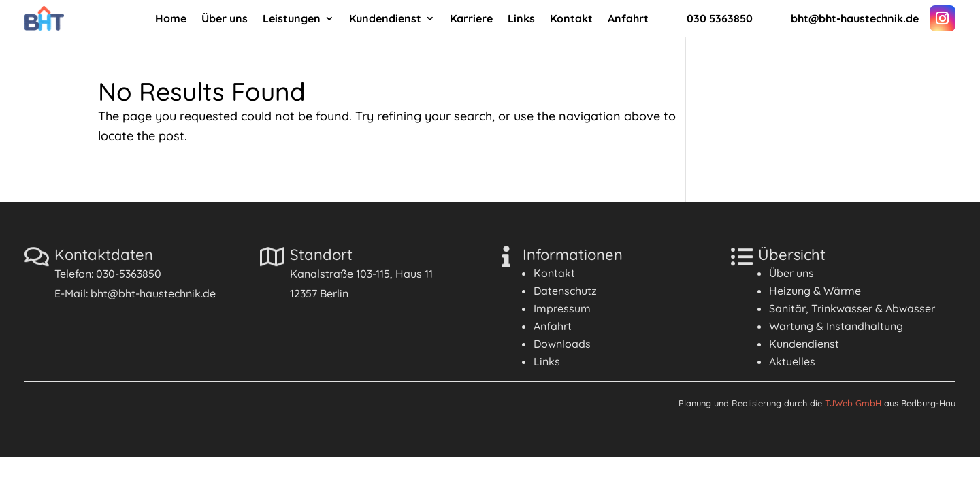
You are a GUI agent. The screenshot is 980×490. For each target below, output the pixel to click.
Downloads (562, 344)
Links (521, 19)
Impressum (562, 308)
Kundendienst (385, 19)
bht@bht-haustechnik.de (153, 293)
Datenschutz (565, 291)
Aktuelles (792, 361)
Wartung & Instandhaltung (836, 326)
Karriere (471, 19)
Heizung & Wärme (815, 291)
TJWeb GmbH (853, 403)
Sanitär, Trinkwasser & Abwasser (852, 308)
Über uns (225, 19)
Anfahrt (628, 19)
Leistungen (292, 19)
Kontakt (571, 19)
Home (171, 19)
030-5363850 (129, 274)
